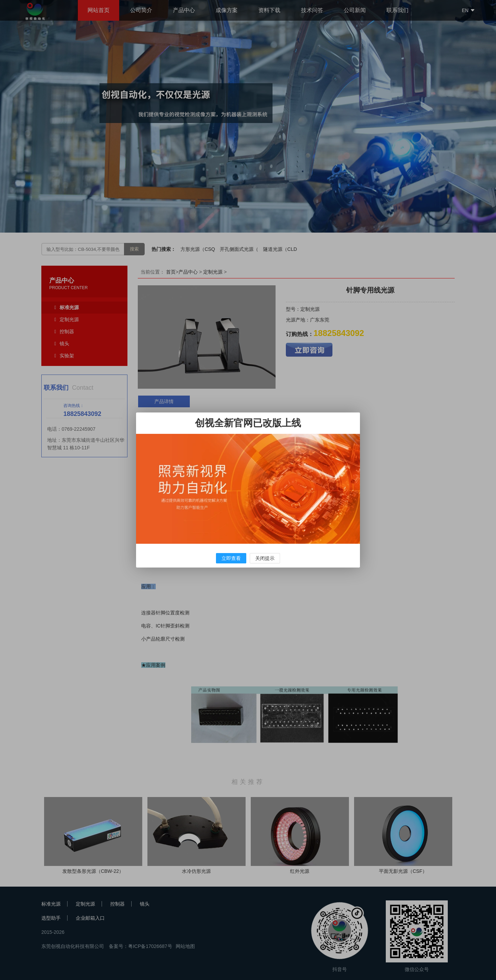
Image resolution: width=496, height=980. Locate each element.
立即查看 (231, 558)
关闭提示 (265, 558)
